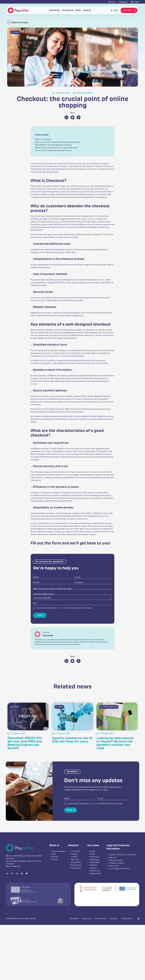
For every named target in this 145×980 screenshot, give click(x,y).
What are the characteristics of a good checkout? (57, 148)
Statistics (113, 857)
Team (54, 854)
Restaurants (94, 860)
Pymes (92, 854)
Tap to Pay (75, 860)
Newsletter (74, 919)
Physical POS (76, 862)
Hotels (92, 851)
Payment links (76, 865)
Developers (123, 2)
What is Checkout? (43, 140)
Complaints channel (116, 863)
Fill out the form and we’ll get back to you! (53, 151)
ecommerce (94, 857)
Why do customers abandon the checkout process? (58, 142)
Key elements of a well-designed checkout (53, 145)
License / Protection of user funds (122, 855)
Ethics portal (114, 866)
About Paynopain (58, 851)
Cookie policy (126, 919)
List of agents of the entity (119, 869)
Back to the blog (18, 23)
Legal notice (87, 919)
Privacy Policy (62, 608)
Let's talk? (130, 10)
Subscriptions (76, 868)
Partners (55, 857)
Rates (78, 10)
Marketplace (95, 862)
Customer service (116, 860)
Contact (55, 860)
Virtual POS (75, 851)
